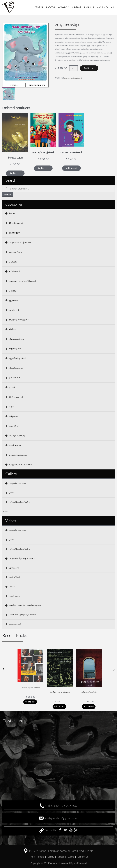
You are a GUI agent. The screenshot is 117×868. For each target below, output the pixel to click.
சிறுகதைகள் (15, 349)
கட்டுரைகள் (15, 271)
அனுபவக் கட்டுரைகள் (20, 242)
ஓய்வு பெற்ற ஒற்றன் (89, 692)
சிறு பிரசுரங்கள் (17, 339)
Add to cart (89, 68)
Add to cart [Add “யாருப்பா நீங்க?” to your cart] (43, 168)
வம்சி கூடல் (15, 445)
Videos (76, 7)
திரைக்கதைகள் (16, 368)
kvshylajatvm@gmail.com (61, 818)
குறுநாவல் (14, 300)
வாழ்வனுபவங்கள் (18, 455)
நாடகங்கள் (14, 378)
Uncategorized (16, 223)
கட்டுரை (13, 262)
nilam (6, 511)
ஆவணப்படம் (16, 252)
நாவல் (12, 387)
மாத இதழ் (14, 426)
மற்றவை (13, 416)
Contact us (105, 7)
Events (89, 7)
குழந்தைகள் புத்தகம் (73, 78)
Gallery (63, 7)
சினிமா (13, 329)
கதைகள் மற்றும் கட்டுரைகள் (23, 281)
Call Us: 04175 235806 (61, 806)
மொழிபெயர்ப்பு (17, 436)
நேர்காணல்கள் (16, 397)
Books (50, 7)
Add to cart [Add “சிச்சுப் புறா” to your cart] (15, 173)
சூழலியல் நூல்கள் (18, 358)
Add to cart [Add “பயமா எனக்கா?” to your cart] (71, 168)
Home (39, 7)
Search (8, 194)
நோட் (12, 407)
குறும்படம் (14, 310)
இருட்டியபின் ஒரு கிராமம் (60, 692)
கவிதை (13, 291)
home (32, 857)
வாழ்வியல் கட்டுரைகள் (21, 465)
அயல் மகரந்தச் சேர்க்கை (31, 687)
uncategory (14, 233)
